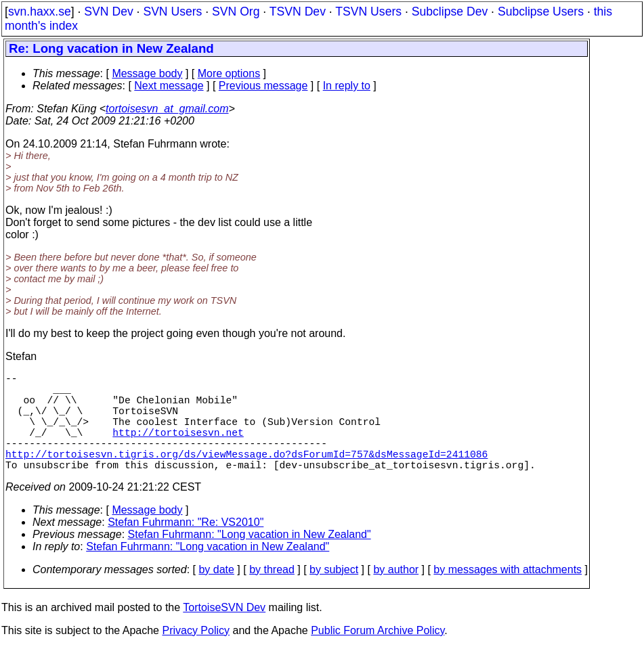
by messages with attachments (508, 594)
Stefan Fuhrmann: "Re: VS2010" (186, 546)
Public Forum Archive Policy (378, 655)
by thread (272, 594)
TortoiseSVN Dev (224, 632)
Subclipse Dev (450, 12)
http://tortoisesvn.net (178, 448)
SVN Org (236, 12)
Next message (169, 86)
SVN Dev (108, 12)
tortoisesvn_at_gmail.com (167, 109)
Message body (147, 73)
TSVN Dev (298, 12)
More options (229, 73)
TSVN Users (368, 12)
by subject (334, 594)
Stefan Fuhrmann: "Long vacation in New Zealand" (250, 559)
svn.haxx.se (40, 12)
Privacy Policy (196, 655)
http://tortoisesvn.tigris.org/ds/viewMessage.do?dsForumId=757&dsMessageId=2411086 (246, 475)
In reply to (347, 86)
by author (396, 594)
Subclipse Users (541, 12)
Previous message (263, 86)
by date (216, 594)
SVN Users (172, 12)
